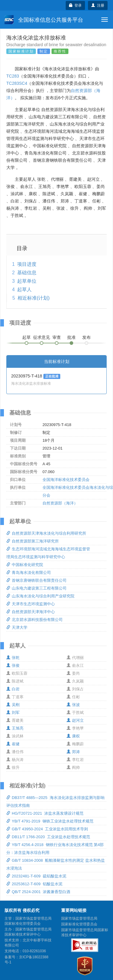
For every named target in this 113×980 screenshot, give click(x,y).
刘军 (13, 713)
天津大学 (17, 627)
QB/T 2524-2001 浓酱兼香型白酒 (38, 892)
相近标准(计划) (34, 298)
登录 (75, 5)
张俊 (13, 665)
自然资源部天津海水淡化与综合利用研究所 (46, 533)
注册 (98, 5)
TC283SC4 (17, 83)
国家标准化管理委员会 (79, 924)
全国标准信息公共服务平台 (44, 20)
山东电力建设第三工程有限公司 (36, 588)
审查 (57, 337)
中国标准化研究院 (25, 565)
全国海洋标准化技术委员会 (66, 480)
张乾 (13, 658)
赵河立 (75, 720)
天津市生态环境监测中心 (31, 604)
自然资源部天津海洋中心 (31, 612)
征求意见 (42, 337)
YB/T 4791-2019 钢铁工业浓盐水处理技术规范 (50, 821)
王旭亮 (15, 728)
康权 (73, 736)
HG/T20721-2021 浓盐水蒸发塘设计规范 (45, 813)
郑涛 (73, 752)
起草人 (24, 290)
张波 (73, 705)
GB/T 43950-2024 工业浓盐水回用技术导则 (47, 829)
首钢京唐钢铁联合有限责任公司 (36, 580)
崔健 (13, 744)
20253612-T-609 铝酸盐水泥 (34, 884)
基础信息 (27, 273)
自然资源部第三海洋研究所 (33, 541)
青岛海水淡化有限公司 (29, 573)
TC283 (13, 76)
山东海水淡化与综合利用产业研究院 (40, 596)
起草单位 (27, 281)
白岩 (13, 689)
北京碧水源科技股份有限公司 (35, 620)
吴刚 (13, 705)
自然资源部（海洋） (60, 503)
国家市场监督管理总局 (79, 918)
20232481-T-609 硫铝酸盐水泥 (36, 876)
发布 (86, 337)
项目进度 (27, 264)
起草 (27, 337)
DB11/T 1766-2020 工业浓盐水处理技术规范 (48, 837)
